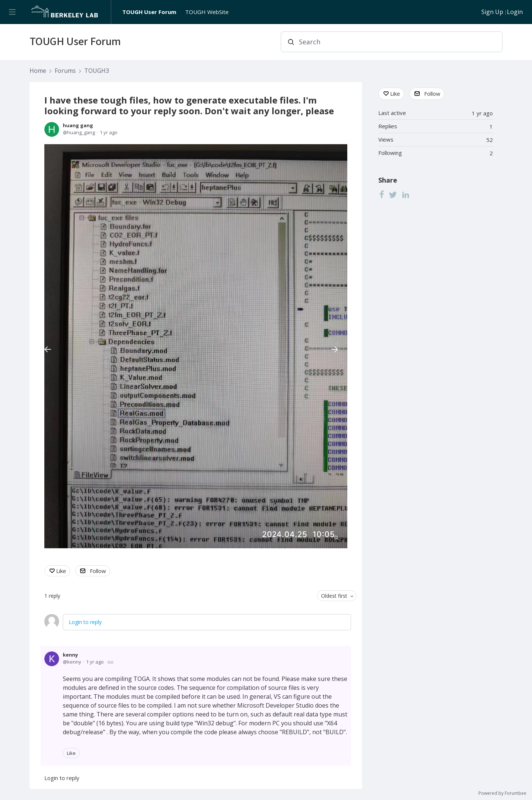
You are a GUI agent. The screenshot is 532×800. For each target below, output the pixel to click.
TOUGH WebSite (207, 12)
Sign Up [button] (492, 12)
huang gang (78, 125)
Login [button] (515, 12)
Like (61, 571)
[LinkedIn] (406, 194)
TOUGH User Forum (149, 12)
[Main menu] (12, 12)
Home (38, 71)
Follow (98, 571)
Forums (65, 71)
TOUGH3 (97, 71)
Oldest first (334, 596)
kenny (70, 655)
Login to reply (85, 622)
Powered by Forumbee (502, 794)
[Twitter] (393, 194)
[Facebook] (382, 194)
